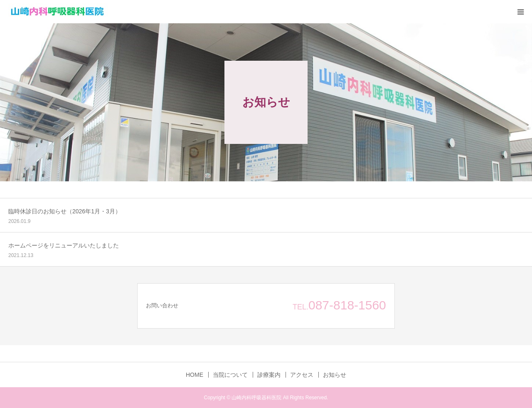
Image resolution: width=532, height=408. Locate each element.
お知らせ (335, 375)
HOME (195, 375)
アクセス (302, 375)
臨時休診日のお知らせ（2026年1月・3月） (65, 211)
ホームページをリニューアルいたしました (64, 245)
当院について (230, 375)
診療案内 (269, 375)
